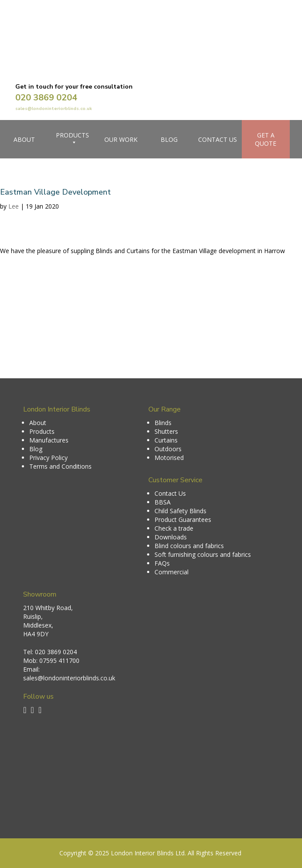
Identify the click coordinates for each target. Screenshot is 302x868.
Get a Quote (266, 139)
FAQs (162, 563)
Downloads (171, 537)
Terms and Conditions (60, 466)
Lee (14, 206)
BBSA (163, 502)
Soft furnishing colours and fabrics (203, 554)
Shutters (166, 431)
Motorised (169, 458)
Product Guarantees (183, 520)
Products (72, 139)
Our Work (121, 139)
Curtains (166, 440)
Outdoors (168, 449)
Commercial (172, 572)
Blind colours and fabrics (189, 546)
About (24, 139)
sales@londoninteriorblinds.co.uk (54, 109)
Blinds (163, 423)
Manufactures (49, 440)
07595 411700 (59, 660)
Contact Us (218, 139)
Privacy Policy (48, 458)
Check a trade (174, 528)
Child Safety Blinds (180, 511)
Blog (169, 139)
